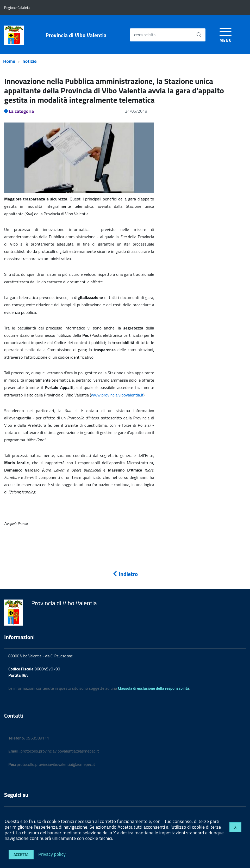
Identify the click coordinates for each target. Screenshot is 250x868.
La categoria (21, 111)
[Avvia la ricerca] (199, 35)
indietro (125, 574)
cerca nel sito (145, 35)
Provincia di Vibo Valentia (76, 35)
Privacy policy (52, 854)
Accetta (21, 855)
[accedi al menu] (226, 34)
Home (9, 61)
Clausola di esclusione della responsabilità (154, 688)
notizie (30, 61)
